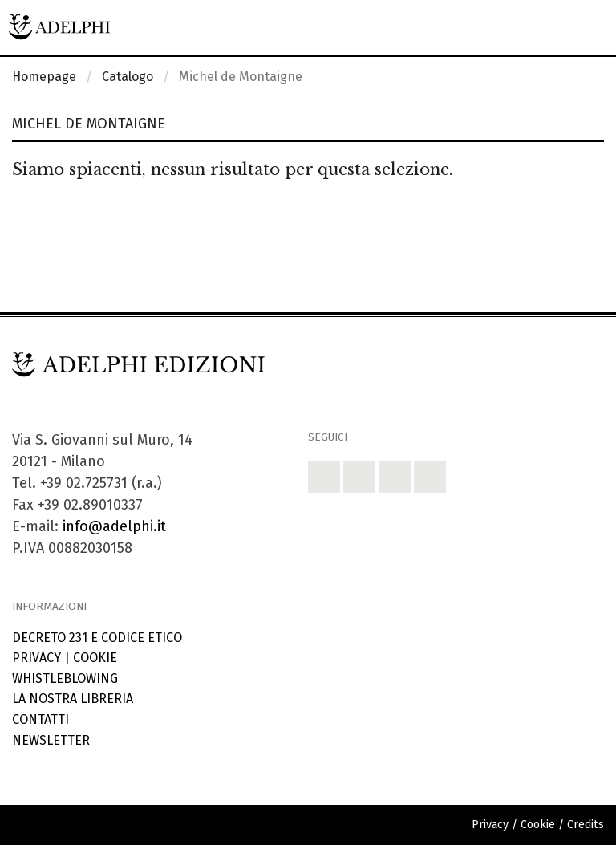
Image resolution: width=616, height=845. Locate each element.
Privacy (36, 658)
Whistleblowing (65, 678)
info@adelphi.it (114, 526)
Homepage (44, 77)
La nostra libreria (73, 699)
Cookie (95, 658)
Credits (586, 825)
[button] (324, 477)
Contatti (41, 719)
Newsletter (51, 740)
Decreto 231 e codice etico (97, 638)
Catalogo (128, 77)
